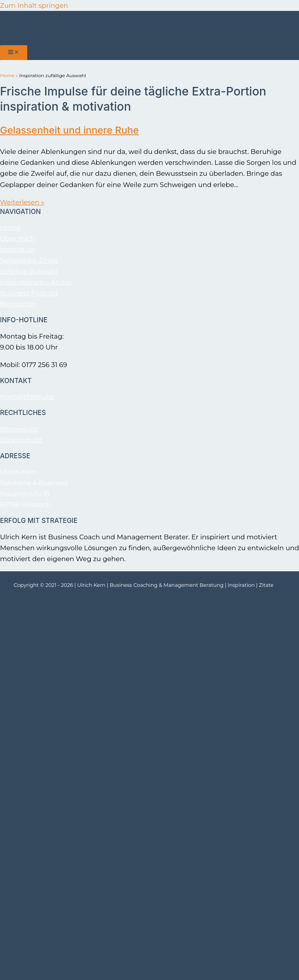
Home (7, 75)
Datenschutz (21, 440)
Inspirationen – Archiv (36, 282)
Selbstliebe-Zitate (29, 260)
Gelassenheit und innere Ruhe (69, 130)
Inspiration (18, 249)
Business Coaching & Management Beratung (167, 585)
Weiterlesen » (22, 202)
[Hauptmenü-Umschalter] (14, 53)
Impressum (19, 429)
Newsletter (18, 304)
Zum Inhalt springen (34, 5)
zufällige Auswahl (29, 271)
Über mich (18, 238)
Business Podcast (29, 293)
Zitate (266, 585)
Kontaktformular (27, 397)
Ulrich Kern (91, 585)
